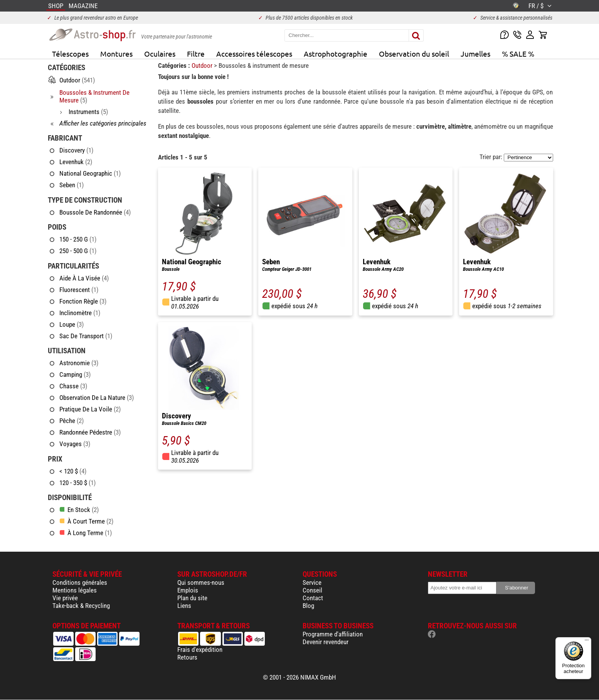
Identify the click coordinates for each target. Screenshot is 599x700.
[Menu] (587, 642)
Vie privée (65, 598)
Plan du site (192, 598)
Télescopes (70, 54)
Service (312, 582)
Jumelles (475, 54)
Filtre (196, 54)
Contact (313, 598)
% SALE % (518, 54)
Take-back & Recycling (81, 606)
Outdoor (203, 65)
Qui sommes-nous (201, 582)
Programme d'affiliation (333, 634)
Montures (116, 54)
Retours (187, 657)
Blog (308, 606)
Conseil (312, 590)
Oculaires (160, 54)
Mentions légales (75, 590)
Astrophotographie (336, 54)
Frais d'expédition (200, 650)
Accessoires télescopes (254, 54)
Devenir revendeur (326, 642)
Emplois (188, 590)
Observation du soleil (414, 54)
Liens (184, 606)
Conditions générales (80, 582)
